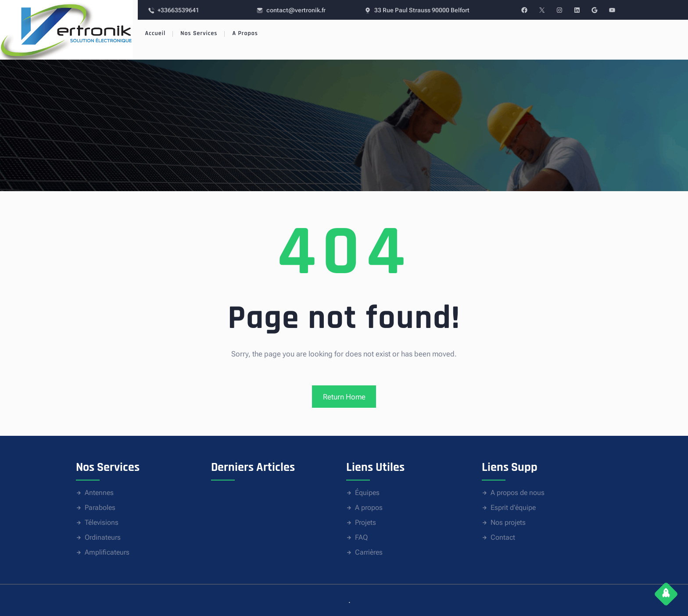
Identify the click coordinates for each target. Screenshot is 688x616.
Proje (363, 522)
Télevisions (102, 522)
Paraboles (100, 507)
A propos (369, 507)
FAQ (361, 537)
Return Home (344, 397)
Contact (503, 537)
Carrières (369, 552)
